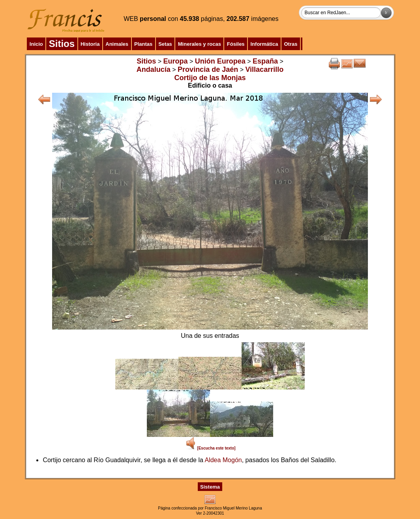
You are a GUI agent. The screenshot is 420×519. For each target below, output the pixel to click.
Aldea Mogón (223, 460)
